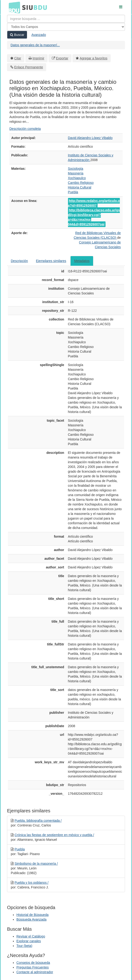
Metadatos (82, 261)
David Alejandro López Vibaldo (90, 138)
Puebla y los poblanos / (32, 883)
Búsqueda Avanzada (31, 919)
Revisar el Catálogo (31, 936)
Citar (18, 58)
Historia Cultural (80, 187)
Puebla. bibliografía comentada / (38, 821)
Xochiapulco (77, 178)
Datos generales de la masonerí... (35, 45)
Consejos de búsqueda (33, 963)
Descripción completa (25, 129)
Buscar (17, 35)
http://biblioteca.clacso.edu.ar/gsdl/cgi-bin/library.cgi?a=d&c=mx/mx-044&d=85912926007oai (94, 217)
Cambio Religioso (81, 183)
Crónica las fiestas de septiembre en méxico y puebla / (54, 835)
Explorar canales (29, 941)
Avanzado (39, 35)
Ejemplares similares (51, 261)
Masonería (76, 173)
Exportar (62, 58)
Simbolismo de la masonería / (36, 864)
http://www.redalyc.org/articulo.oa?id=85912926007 (94, 203)
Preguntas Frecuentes (33, 967)
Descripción (19, 261)
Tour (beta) (24, 946)
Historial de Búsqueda (32, 915)
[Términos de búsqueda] (66, 19)
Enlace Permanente (29, 67)
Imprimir (38, 58)
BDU (13, 7)
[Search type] (66, 27)
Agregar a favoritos (94, 58)
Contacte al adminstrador (35, 972)
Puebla (73, 192)
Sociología (76, 169)
